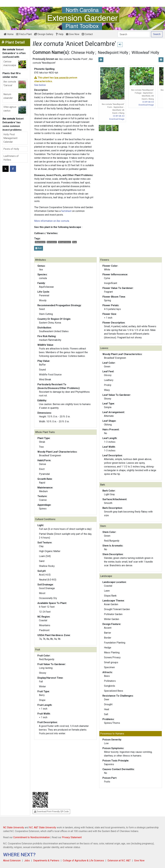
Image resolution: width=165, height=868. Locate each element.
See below (40, 85)
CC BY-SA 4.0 (119, 116)
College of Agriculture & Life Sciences (83, 861)
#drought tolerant (65, 242)
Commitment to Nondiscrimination (32, 837)
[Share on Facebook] (13, 169)
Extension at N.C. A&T (119, 861)
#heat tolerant (40, 242)
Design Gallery (44, 34)
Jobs (27, 861)
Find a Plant (24, 34)
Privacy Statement (72, 837)
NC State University (14, 827)
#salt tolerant (52, 242)
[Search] (134, 34)
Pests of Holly (11, 149)
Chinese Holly (83, 53)
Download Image (117, 119)
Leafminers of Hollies (11, 158)
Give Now (73, 34)
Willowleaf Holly (145, 53)
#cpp (74, 242)
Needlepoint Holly (113, 53)
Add (39, 248)
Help (60, 34)
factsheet (66, 211)
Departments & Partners (46, 861)
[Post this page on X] (6, 169)
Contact (87, 34)
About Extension (12, 861)
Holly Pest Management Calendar (10, 138)
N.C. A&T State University (43, 827)
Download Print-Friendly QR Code (51, 811)
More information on (52, 221)
